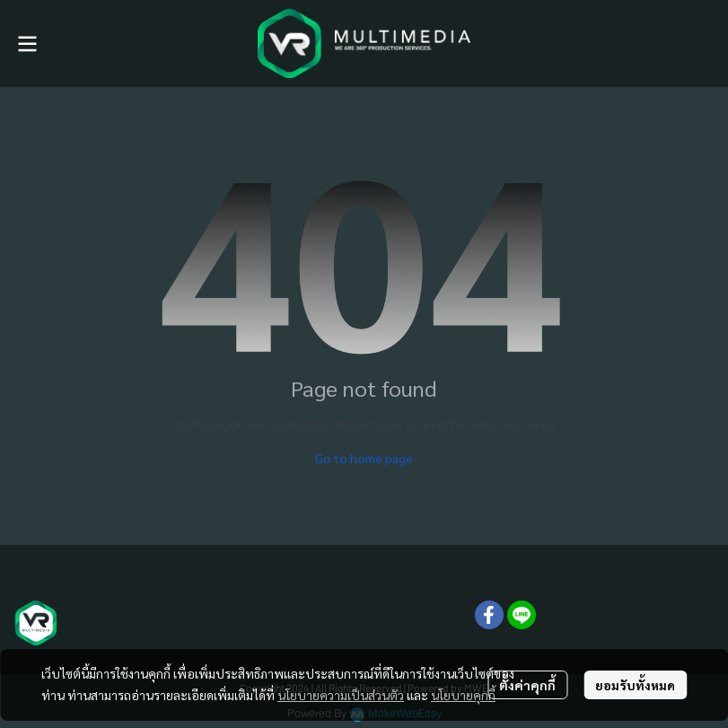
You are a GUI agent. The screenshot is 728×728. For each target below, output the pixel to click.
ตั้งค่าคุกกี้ (527, 685)
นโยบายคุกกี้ (463, 695)
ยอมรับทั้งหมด (635, 685)
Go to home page (364, 458)
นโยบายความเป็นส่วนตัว (341, 695)
